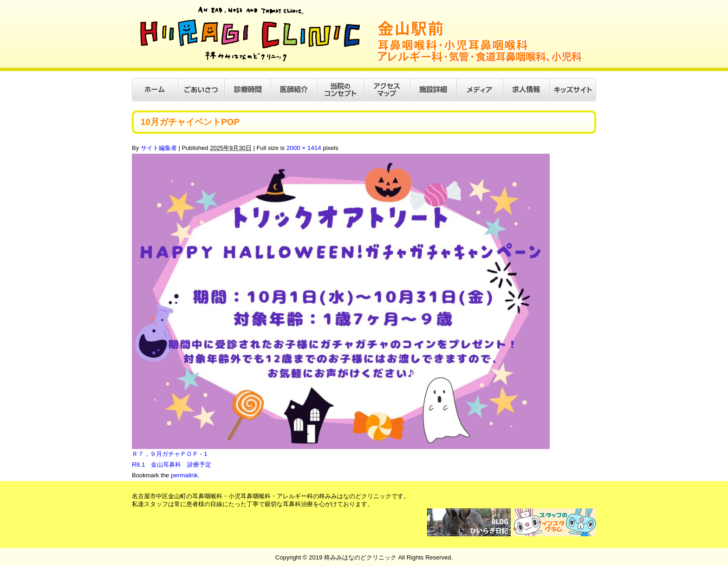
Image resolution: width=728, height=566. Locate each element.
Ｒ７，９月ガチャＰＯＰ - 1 (169, 454)
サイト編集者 (159, 148)
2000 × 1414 (303, 148)
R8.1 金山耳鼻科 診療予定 (171, 464)
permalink (184, 474)
